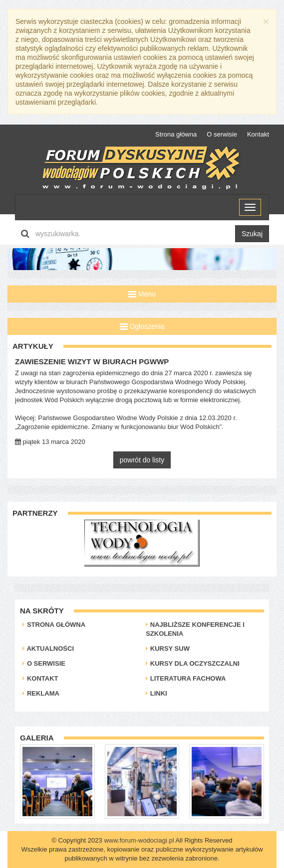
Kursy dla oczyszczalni (193, 663)
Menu (142, 294)
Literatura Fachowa (186, 678)
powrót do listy (142, 460)
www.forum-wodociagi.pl (139, 840)
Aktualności (48, 649)
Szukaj (252, 234)
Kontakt (258, 134)
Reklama (41, 693)
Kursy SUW (168, 649)
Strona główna (176, 134)
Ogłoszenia (142, 326)
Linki (156, 693)
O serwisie (222, 134)
